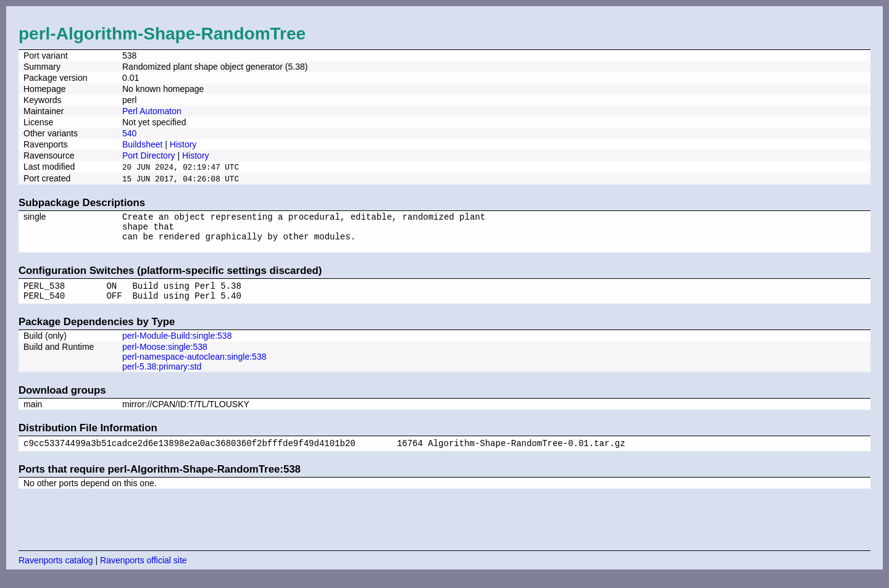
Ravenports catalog (56, 573)
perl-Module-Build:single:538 (177, 346)
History (183, 144)
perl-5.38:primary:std (162, 377)
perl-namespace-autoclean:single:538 (194, 367)
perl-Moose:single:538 (165, 357)
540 (129, 133)
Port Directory (149, 155)
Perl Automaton (152, 111)
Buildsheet (142, 144)
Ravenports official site (144, 573)
